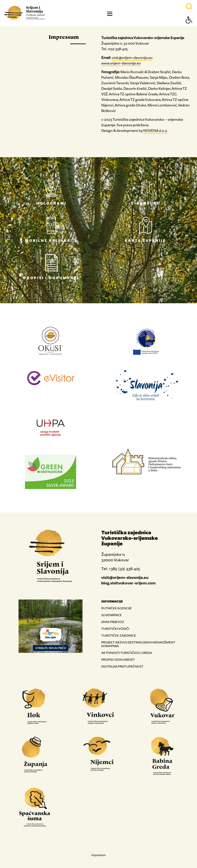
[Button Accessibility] (189, 27)
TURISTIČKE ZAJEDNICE (119, 635)
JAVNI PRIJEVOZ (113, 622)
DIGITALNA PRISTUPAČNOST (122, 666)
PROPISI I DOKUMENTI (118, 660)
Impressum (98, 855)
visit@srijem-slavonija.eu (132, 58)
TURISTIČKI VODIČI (115, 629)
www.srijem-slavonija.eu (121, 63)
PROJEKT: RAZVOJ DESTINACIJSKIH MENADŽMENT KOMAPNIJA (138, 644)
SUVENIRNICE (112, 615)
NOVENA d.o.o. (156, 131)
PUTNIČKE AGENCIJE (117, 608)
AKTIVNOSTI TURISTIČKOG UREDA (127, 653)
